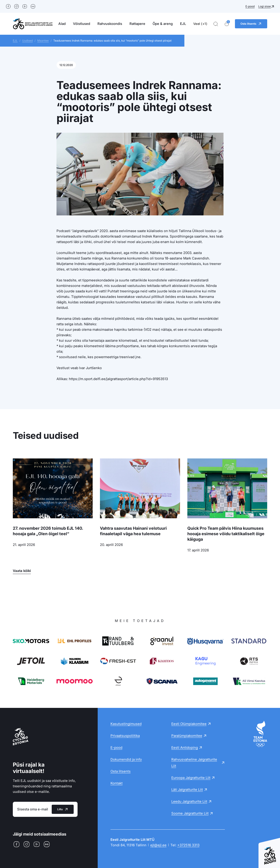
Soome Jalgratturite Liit (190, 813)
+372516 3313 (188, 845)
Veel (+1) (200, 24)
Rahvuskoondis (110, 24)
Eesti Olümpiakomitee (189, 724)
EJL (183, 24)
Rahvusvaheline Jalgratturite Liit (194, 763)
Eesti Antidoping (185, 748)
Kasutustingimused (126, 724)
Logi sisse (265, 6)
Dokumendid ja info (126, 759)
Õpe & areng (163, 24)
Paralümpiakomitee (187, 736)
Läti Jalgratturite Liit (187, 790)
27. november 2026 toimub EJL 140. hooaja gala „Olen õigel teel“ (48, 531)
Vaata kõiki (22, 571)
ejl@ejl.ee (158, 845)
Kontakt (117, 783)
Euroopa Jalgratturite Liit (191, 778)
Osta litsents (121, 771)
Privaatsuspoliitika (125, 736)
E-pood (250, 6)
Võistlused (82, 24)
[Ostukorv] (227, 24)
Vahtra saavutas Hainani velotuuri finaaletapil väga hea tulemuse (133, 531)
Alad (62, 24)
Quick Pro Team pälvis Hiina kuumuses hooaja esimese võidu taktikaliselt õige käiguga (226, 534)
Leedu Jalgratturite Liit (189, 801)
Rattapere (137, 24)
